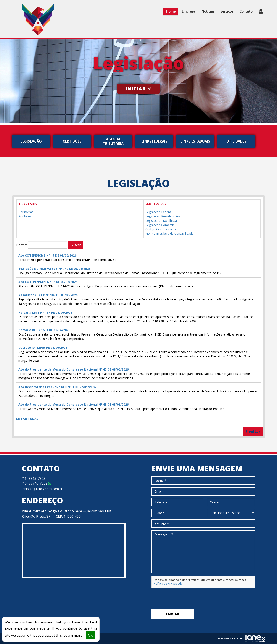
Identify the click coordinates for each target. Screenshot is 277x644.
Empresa (188, 11)
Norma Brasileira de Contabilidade (169, 234)
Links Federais (154, 141)
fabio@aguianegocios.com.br (42, 489)
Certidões (72, 141)
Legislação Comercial (160, 225)
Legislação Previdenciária (163, 216)
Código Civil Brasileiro (161, 229)
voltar (253, 431)
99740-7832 (36, 483)
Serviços (227, 11)
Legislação (31, 141)
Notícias (208, 11)
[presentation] (184, 598)
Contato (246, 11)
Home (171, 11)
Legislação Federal (159, 212)
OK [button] (90, 635)
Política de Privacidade (168, 584)
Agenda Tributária (113, 141)
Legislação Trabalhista (161, 221)
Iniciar (139, 89)
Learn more (73, 635)
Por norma (26, 212)
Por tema (25, 216)
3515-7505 (34, 479)
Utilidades (236, 141)
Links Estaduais (195, 141)
